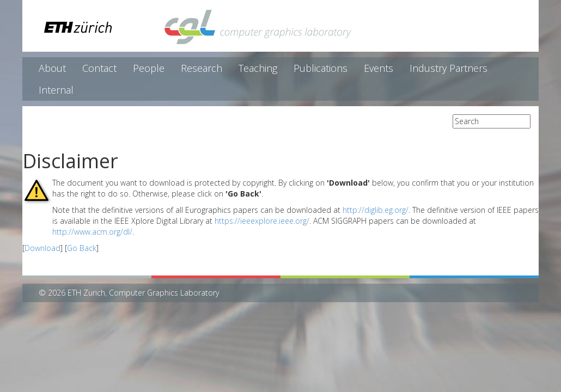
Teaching (258, 68)
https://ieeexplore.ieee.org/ (262, 221)
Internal (56, 90)
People (149, 68)
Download (42, 248)
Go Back (82, 248)
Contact (99, 68)
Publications (321, 68)
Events (379, 68)
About (52, 68)
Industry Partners (449, 68)
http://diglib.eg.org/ (376, 210)
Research (202, 68)
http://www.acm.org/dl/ (92, 232)
